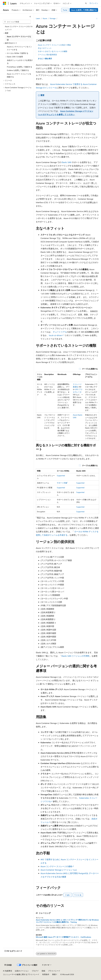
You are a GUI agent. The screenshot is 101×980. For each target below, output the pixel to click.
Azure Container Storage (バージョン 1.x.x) (59, 870)
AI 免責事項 (7, 971)
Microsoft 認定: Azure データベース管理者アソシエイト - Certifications (63, 937)
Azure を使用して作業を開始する (84, 10)
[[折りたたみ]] (30, 17)
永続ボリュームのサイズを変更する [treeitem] (20, 62)
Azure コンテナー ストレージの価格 (56, 866)
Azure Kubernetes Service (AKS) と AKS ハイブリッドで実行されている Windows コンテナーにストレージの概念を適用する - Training (67, 921)
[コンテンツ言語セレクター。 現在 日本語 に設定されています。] (8, 965)
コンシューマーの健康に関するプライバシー (20, 974)
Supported (61, 476)
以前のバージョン (22, 971)
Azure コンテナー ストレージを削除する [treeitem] (19, 75)
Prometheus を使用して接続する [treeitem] (19, 67)
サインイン (94, 3)
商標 (54, 974)
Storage (53, 18)
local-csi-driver (55, 335)
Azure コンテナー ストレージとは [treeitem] (19, 38)
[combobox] (17, 22)
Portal (65, 10)
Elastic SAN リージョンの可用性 (76, 656)
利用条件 (46, 974)
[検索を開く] (86, 3)
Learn (38, 18)
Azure (45, 18)
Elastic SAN (67, 162)
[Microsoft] (5, 3)
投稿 (43, 971)
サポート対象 (62, 483)
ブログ (34, 971)
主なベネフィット (45, 48)
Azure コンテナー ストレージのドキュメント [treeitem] (19, 28)
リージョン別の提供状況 (47, 55)
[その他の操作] (97, 19)
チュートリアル (60, 332)
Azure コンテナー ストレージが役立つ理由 (54, 45)
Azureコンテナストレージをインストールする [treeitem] (19, 48)
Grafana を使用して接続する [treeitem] (18, 70)
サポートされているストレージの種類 (53, 51)
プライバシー (53, 971)
